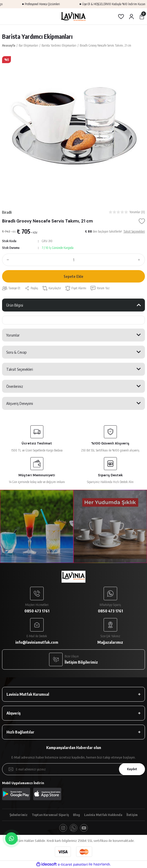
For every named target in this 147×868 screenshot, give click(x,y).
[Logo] (74, 16)
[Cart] (142, 17)
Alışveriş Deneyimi (20, 403)
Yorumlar (13, 335)
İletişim (132, 815)
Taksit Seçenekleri (20, 369)
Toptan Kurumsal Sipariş (50, 815)
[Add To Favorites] (142, 221)
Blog (76, 815)
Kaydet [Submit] (132, 769)
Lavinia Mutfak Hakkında (103, 815)
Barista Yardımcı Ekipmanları (37, 36)
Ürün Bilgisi (15, 305)
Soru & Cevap (16, 352)
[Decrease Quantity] (7, 260)
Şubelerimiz (19, 815)
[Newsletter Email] (73, 769)
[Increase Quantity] (140, 260)
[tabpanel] (73, 127)
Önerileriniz (15, 386)
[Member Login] (131, 17)
